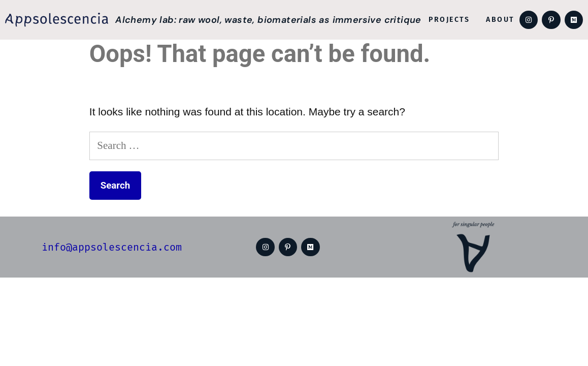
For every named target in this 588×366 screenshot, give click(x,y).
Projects (449, 20)
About (500, 20)
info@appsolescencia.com (112, 247)
